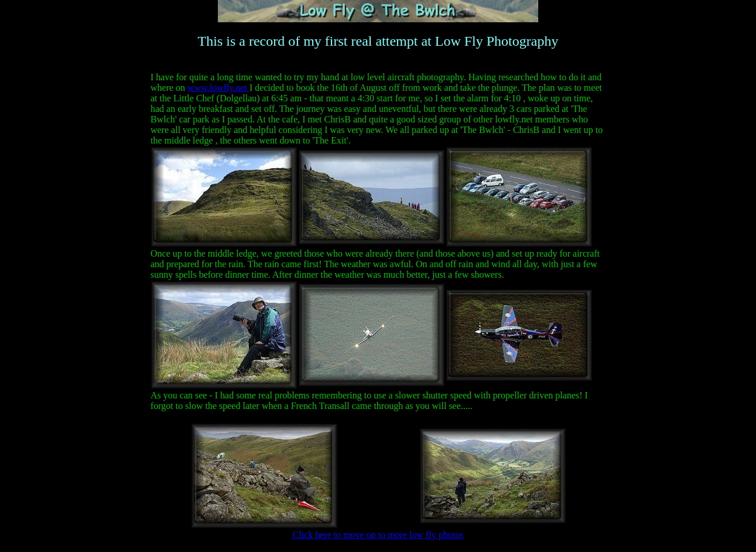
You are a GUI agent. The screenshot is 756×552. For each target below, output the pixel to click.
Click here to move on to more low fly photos (378, 535)
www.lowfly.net (218, 88)
